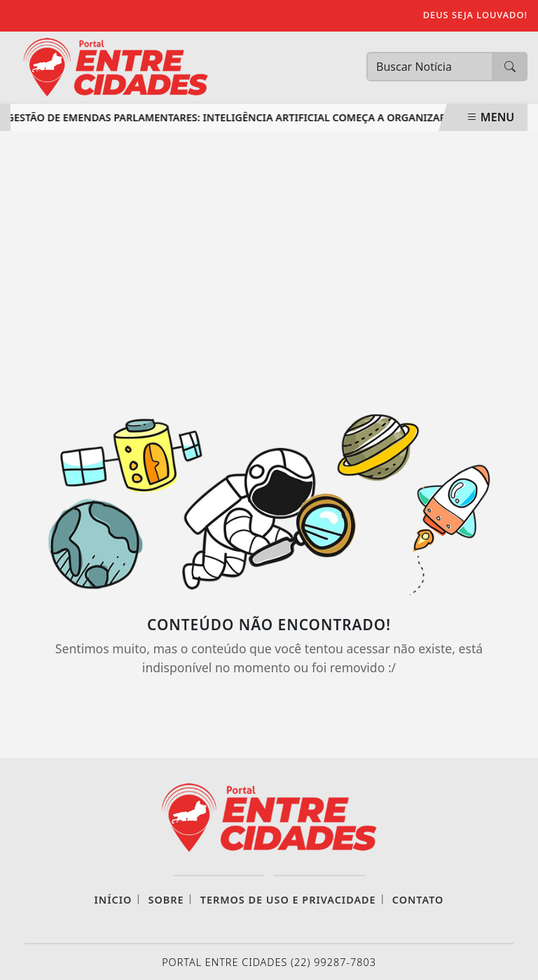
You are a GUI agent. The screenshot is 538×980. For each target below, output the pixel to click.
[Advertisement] (269, 258)
